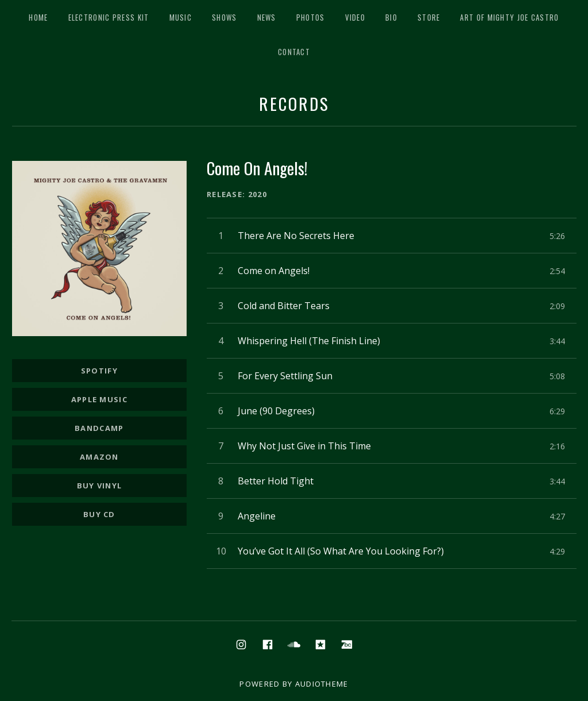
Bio (391, 17)
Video (355, 17)
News (267, 17)
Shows (225, 17)
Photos (311, 17)
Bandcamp (99, 428)
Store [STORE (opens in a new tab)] (429, 17)
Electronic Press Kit (109, 17)
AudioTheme (322, 684)
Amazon (99, 457)
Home (38, 17)
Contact (294, 52)
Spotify (99, 371)
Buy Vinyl (100, 486)
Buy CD (99, 514)
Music (181, 17)
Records (294, 103)
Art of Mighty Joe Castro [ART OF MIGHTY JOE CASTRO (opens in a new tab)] (509, 17)
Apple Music (99, 399)
